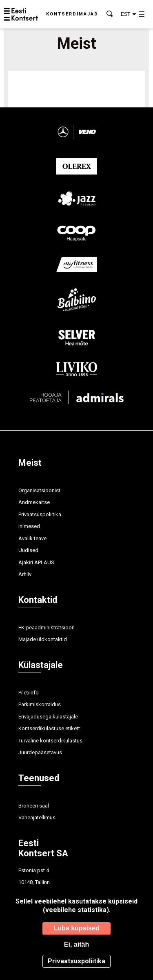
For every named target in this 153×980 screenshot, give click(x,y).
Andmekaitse (34, 502)
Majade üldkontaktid (43, 639)
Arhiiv (25, 574)
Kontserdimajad (72, 14)
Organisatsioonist (39, 490)
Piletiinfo (29, 693)
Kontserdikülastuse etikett (49, 728)
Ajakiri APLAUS (36, 562)
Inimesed (29, 526)
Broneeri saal (34, 806)
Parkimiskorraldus (40, 704)
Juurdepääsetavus (40, 752)
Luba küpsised (76, 928)
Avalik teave (32, 538)
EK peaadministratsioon (47, 628)
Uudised (28, 550)
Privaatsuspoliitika (40, 514)
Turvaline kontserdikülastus (50, 741)
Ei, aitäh (76, 944)
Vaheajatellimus (37, 817)
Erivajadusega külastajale (48, 717)
